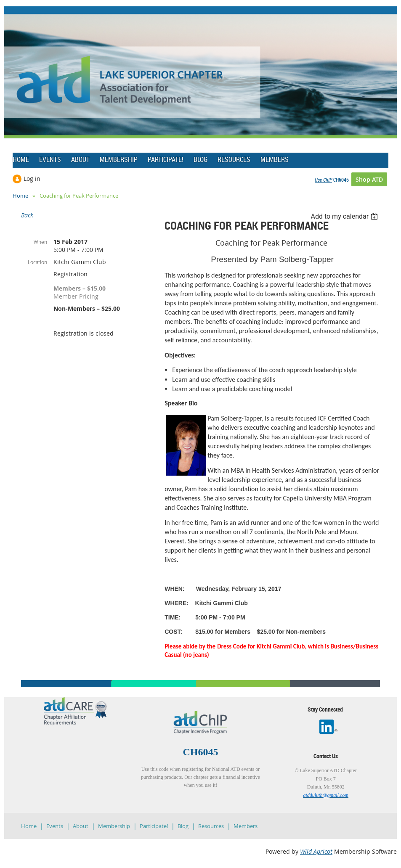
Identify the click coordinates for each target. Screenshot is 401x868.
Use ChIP (323, 180)
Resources (211, 826)
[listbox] (345, 216)
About (81, 826)
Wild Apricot (316, 851)
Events (55, 826)
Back (27, 215)
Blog (183, 826)
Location (37, 262)
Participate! (154, 826)
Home (20, 196)
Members (246, 826)
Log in (32, 179)
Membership (114, 826)
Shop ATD (369, 179)
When (40, 242)
